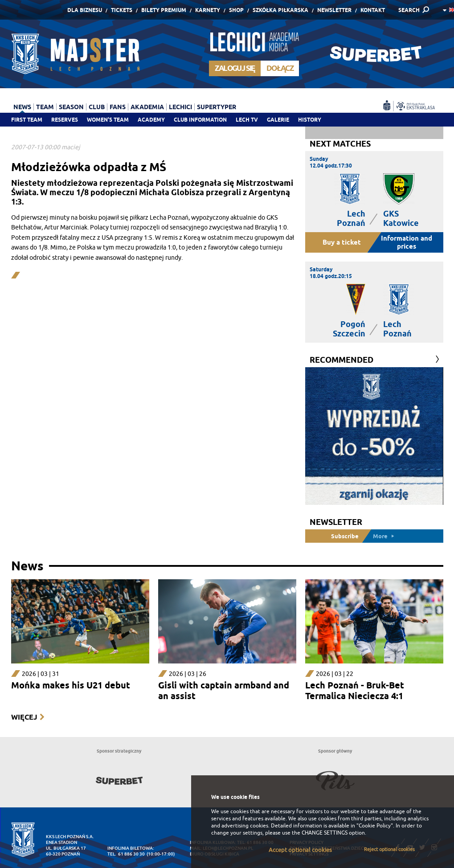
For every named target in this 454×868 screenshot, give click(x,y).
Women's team (108, 120)
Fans (118, 107)
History (310, 120)
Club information (200, 120)
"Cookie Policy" (375, 826)
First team (27, 120)
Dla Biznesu (85, 10)
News (22, 107)
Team (45, 107)
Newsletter (334, 10)
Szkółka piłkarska (280, 10)
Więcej (24, 717)
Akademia (147, 107)
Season (71, 107)
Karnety (208, 10)
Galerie (278, 120)
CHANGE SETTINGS (325, 833)
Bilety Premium (164, 10)
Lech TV (247, 120)
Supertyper (217, 107)
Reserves (65, 120)
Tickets (122, 10)
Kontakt (373, 10)
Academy (151, 120)
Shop (236, 10)
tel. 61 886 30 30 (126, 854)
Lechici (180, 107)
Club (97, 107)
